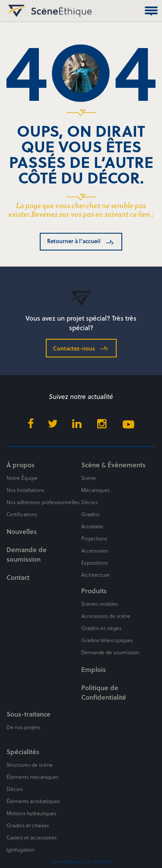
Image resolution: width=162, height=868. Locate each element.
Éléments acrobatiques (33, 801)
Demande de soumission (27, 554)
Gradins (90, 514)
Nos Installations (25, 490)
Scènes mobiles (100, 604)
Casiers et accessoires (32, 837)
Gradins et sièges (101, 628)
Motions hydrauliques (31, 813)
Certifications (22, 514)
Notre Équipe (22, 478)
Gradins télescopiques (107, 640)
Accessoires (95, 550)
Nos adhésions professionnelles (43, 502)
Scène (89, 478)
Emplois (94, 669)
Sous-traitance (29, 714)
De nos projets (23, 727)
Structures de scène (30, 765)
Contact (18, 577)
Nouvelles (22, 531)
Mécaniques (95, 490)
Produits (94, 591)
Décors (89, 502)
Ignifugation (21, 849)
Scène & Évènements (113, 465)
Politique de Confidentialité (104, 692)
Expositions (94, 563)
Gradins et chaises (28, 825)
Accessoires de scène (106, 616)
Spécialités (23, 752)
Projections (94, 538)
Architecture (95, 575)
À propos (21, 465)
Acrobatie (92, 526)
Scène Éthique (16, 11)
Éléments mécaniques (32, 777)
